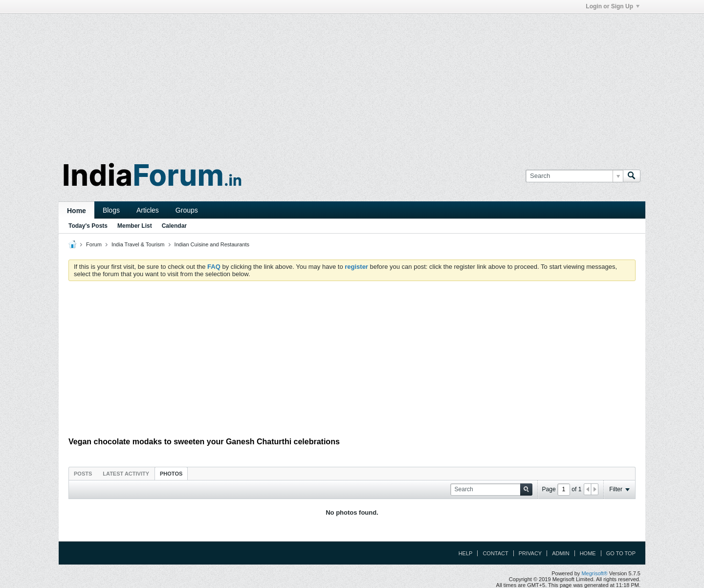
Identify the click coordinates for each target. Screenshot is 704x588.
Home (77, 211)
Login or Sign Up (613, 6)
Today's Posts (88, 226)
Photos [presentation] (171, 474)
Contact (495, 553)
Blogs (111, 210)
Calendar (174, 226)
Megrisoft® (594, 573)
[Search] (574, 176)
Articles (148, 210)
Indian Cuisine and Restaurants (212, 244)
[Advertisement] (352, 82)
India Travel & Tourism (138, 244)
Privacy (530, 553)
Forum (94, 244)
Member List (135, 226)
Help (466, 553)
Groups (187, 210)
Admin (561, 553)
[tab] (83, 473)
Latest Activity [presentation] (126, 474)
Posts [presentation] (83, 474)
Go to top (621, 553)
